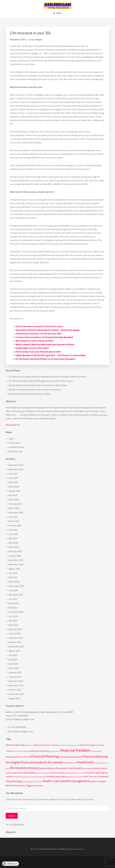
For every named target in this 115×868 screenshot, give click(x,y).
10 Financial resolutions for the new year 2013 (38, 333)
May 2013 (13, 659)
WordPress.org (16, 451)
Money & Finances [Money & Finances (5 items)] (47, 768)
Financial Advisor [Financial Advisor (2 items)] (55, 751)
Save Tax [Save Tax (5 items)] (88, 776)
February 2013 (15, 672)
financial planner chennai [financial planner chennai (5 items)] (18, 757)
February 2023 (15, 504)
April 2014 (13, 625)
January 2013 (15, 677)
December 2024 (16, 465)
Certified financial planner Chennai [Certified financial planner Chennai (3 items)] (91, 745)
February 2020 (15, 551)
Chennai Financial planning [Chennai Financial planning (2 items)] (21, 751)
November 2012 (16, 685)
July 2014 (13, 616)
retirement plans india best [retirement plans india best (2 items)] (74, 777)
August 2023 (14, 491)
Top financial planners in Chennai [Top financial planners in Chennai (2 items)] (32, 782)
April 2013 (13, 664)
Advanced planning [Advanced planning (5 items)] (15, 745)
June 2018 (13, 590)
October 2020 (15, 525)
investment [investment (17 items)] (85, 762)
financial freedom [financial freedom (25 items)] (75, 750)
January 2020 (15, 556)
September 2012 (16, 694)
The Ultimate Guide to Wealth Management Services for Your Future (41, 381)
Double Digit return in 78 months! (32, 348)
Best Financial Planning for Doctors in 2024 (29, 394)
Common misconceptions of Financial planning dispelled (44, 337)
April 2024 (13, 482)
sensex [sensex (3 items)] (95, 777)
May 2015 (13, 608)
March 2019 (14, 582)
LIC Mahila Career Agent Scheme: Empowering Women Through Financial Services (47, 377)
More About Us (13, 425)
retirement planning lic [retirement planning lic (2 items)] (39, 777)
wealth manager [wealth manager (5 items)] (98, 781)
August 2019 (14, 569)
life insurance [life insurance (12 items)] (19, 768)
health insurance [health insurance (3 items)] (70, 763)
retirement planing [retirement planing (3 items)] (57, 773)
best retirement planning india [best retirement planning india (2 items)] (68, 745)
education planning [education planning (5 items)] (39, 751)
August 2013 (14, 651)
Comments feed (16, 447)
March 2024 (14, 487)
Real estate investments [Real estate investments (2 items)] (43, 773)
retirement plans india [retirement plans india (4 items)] (56, 776)
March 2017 (14, 603)
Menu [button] (59, 13)
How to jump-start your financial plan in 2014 (38, 352)
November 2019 (16, 564)
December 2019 (16, 560)
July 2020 (13, 530)
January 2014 (15, 634)
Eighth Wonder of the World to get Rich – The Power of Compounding (50, 355)
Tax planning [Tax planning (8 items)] (14, 781)
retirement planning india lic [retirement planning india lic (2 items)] (22, 777)
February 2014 (15, 629)
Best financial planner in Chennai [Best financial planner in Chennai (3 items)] (46, 745)
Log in (11, 438)
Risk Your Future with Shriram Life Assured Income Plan (35, 390)
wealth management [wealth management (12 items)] (75, 781)
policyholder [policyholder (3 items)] (92, 768)
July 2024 (13, 474)
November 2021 (16, 512)
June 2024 (13, 478)
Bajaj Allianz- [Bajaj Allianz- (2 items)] (29, 745)
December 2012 (16, 681)
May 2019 (13, 577)
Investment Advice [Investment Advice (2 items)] (100, 763)
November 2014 (16, 612)
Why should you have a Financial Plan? (35, 341)
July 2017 (13, 599)
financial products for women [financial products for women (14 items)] (42, 762)
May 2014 (13, 621)
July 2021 (13, 517)
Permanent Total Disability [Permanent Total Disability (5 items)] (69, 768)
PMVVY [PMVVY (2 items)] (85, 769)
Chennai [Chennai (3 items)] (9, 751)
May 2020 (13, 538)
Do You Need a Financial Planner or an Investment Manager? (46, 359)
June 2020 (13, 534)
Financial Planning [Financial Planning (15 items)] (45, 756)
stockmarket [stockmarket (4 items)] (103, 776)
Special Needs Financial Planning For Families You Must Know (37, 385)
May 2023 (13, 495)
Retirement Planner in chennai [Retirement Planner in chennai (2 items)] (74, 773)
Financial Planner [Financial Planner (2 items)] (96, 751)
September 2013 (16, 646)
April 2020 (13, 543)
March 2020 (14, 547)
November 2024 (16, 469)
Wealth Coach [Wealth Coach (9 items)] (51, 781)
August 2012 (14, 698)
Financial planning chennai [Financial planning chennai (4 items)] (70, 757)
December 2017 (16, 595)
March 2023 (14, 500)
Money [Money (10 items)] (33, 768)
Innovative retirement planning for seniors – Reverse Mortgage (48, 330)
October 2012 (15, 690)
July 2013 (13, 655)
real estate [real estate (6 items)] (29, 773)
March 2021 (14, 521)
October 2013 (15, 642)
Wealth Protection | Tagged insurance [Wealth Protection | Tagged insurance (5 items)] (24, 786)
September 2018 (16, 586)
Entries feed (14, 443)
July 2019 (13, 573)
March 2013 (14, 668)
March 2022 (14, 508)
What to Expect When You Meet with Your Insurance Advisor (45, 344)
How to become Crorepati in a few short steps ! (39, 326)
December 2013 (16, 638)
